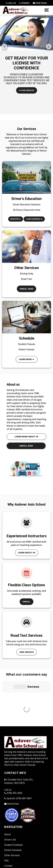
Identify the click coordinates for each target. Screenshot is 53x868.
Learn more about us (26, 437)
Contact (8, 814)
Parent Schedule (13, 799)
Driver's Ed (10, 788)
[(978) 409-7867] (24, 3)
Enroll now (26, 289)
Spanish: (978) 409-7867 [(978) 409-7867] (18, 747)
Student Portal (12, 820)
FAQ (6, 809)
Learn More (26, 359)
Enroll (26, 602)
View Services (27, 652)
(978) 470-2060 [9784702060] (13, 742)
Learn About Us (27, 553)
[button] (49, 47)
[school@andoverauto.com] (40, 3)
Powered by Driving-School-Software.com (23, 853)
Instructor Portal (13, 825)
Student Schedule (13, 794)
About (7, 783)
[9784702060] (11, 3)
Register (16, 219)
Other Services (27, 90)
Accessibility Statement (16, 830)
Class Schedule (34, 219)
